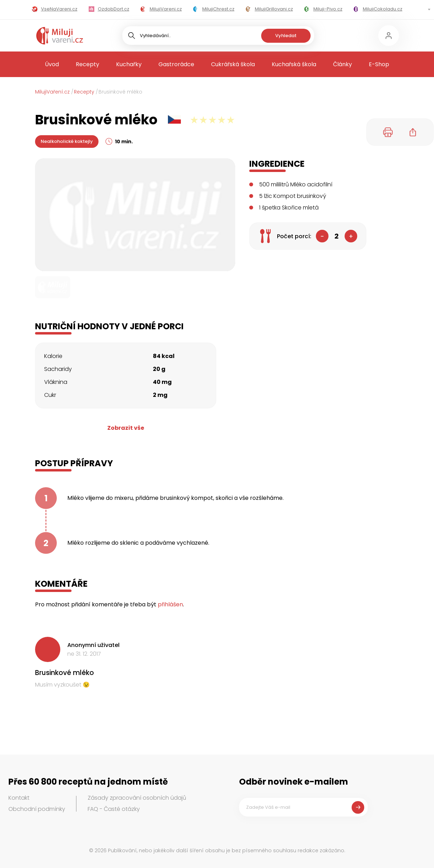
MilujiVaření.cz (52, 92)
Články (343, 64)
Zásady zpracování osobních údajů (137, 798)
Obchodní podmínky (37, 809)
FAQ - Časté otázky (114, 809)
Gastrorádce (176, 64)
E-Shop (379, 64)
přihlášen (170, 604)
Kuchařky (129, 64)
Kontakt (19, 798)
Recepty (87, 64)
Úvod (52, 64)
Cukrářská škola (233, 64)
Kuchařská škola (294, 64)
